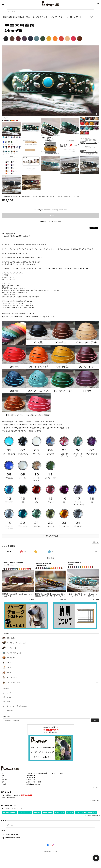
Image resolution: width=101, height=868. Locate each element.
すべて (9, 552)
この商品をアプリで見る (50, 536)
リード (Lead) (11, 648)
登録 (95, 720)
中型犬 (9, 668)
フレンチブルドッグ (13, 683)
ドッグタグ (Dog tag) (14, 653)
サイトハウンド (12, 678)
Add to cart (51, 215)
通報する (96, 542)
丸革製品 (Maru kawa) (14, 658)
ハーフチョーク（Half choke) (16, 643)
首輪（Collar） (12, 638)
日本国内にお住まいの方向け (51, 222)
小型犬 (9, 663)
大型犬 (9, 673)
